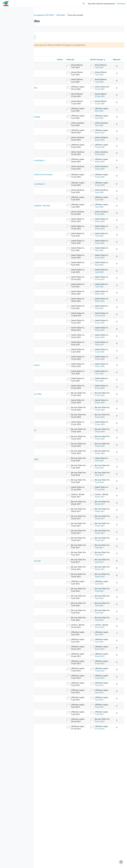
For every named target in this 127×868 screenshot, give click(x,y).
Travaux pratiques (50, 265)
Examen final (48, 81)
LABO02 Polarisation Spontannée (48, 655)
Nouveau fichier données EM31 (50, 493)
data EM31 (48, 501)
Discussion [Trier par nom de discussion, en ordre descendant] (46, 65)
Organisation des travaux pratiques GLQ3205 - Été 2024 (50, 254)
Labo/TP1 (47, 847)
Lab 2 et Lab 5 (49, 765)
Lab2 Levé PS (49, 823)
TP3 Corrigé (48, 794)
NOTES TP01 (49, 626)
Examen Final (49, 88)
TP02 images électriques (48, 635)
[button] (84, 4)
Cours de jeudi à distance (50, 328)
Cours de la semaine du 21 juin (51, 359)
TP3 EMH (47, 801)
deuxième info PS (50, 567)
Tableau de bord (45, 15)
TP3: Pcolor (48, 351)
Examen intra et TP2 (49, 282)
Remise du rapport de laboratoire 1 (50, 399)
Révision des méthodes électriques (48, 117)
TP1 (45, 367)
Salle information (50, 291)
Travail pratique (49, 320)
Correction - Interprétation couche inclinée (49, 435)
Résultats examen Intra (50, 509)
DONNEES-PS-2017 (49, 644)
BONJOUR (48, 664)
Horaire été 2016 (50, 748)
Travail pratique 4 (50, 160)
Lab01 (46, 705)
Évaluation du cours (49, 169)
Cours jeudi (48, 305)
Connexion (121, 4)
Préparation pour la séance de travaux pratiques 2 (51, 222)
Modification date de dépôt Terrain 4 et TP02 (50, 473)
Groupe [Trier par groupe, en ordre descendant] (65, 65)
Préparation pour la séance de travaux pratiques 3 (51, 186)
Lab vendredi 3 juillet (49, 757)
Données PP (48, 529)
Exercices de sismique (48, 390)
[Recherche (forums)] (55, 40)
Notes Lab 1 (48, 816)
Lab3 (45, 787)
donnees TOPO (49, 712)
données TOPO (49, 727)
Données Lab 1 (49, 808)
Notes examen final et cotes (51, 417)
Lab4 (45, 772)
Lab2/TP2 (47, 830)
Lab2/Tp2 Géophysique (48, 838)
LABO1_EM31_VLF (51, 719)
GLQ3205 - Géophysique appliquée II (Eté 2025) (72, 15)
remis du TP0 (48, 734)
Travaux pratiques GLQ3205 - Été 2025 (50, 98)
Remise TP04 (48, 426)
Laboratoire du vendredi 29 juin (50, 462)
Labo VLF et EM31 (51, 741)
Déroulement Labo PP (51, 547)
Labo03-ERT (48, 619)
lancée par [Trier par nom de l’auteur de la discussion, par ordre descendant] (76, 65)
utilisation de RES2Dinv (48, 538)
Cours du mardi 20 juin (51, 273)
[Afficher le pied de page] (121, 862)
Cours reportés (49, 336)
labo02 (46, 698)
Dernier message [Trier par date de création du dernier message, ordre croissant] (103, 65)
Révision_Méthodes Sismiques (51, 73)
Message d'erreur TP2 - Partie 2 (50, 197)
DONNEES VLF (49, 671)
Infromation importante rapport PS (51, 577)
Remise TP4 (48, 146)
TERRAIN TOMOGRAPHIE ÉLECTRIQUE (50, 558)
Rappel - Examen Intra (50, 242)
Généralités (98, 15)
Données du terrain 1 (51, 594)
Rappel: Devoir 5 (50, 603)
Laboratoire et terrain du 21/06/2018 (49, 520)
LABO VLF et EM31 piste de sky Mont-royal (51, 681)
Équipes (46, 854)
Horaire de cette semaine (50, 483)
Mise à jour (48, 108)
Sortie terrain (48, 312)
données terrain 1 (50, 586)
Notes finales (48, 374)
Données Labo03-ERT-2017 (50, 611)
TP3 (45, 177)
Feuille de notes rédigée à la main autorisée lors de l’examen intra (50, 209)
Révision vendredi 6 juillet (51, 453)
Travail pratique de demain (51, 233)
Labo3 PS (47, 690)
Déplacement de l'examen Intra (50, 408)
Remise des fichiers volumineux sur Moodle (51, 136)
